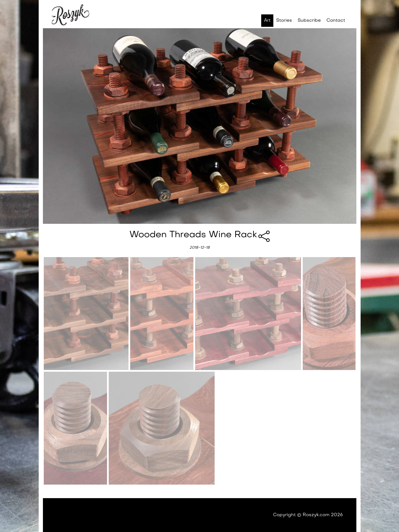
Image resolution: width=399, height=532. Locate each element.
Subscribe (309, 21)
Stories (284, 21)
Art (267, 21)
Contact (336, 21)
